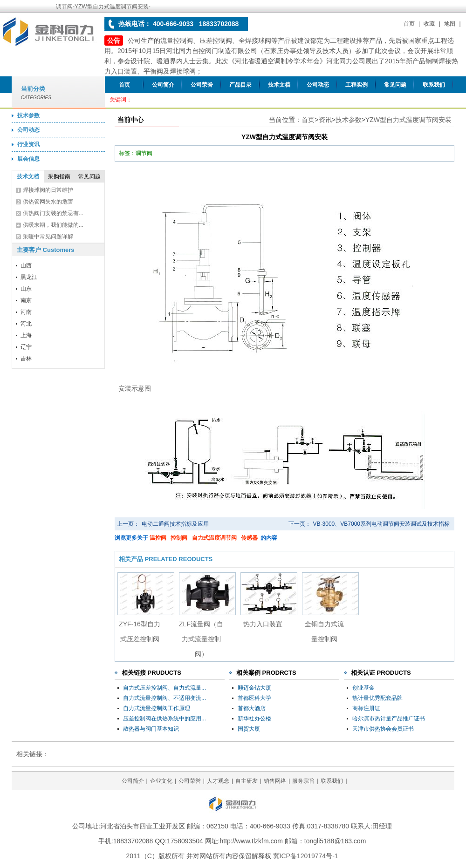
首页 (409, 24)
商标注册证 (366, 708)
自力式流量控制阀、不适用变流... (164, 698)
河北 (26, 324)
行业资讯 (28, 144)
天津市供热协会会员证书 (383, 729)
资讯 (325, 120)
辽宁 (26, 347)
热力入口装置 (263, 624)
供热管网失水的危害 (48, 202)
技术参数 (28, 115)
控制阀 (179, 538)
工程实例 (356, 85)
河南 (26, 312)
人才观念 (218, 781)
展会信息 (28, 159)
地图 (450, 24)
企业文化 (161, 781)
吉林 (26, 359)
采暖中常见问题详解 (48, 237)
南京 (26, 300)
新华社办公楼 (254, 719)
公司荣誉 (202, 85)
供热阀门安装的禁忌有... (53, 213)
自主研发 (247, 781)
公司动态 (318, 85)
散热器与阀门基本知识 (151, 729)
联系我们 (434, 85)
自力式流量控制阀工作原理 (157, 708)
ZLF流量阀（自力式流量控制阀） (201, 639)
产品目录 (240, 85)
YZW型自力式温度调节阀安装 (408, 120)
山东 (26, 289)
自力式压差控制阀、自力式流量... (164, 688)
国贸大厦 (249, 729)
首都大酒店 (252, 708)
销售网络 (275, 781)
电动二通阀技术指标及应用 (175, 524)
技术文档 (279, 85)
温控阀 (158, 538)
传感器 (249, 538)
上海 (26, 335)
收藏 (429, 24)
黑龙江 (29, 277)
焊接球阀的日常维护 (48, 190)
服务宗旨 (303, 781)
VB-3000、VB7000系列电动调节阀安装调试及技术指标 (381, 524)
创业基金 (363, 688)
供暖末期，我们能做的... (53, 225)
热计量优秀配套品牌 (377, 698)
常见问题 (395, 85)
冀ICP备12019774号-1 (306, 856)
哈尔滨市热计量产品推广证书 (389, 719)
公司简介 (163, 85)
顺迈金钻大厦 (254, 688)
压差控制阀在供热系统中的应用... (164, 719)
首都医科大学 (254, 698)
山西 (26, 265)
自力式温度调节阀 (214, 538)
